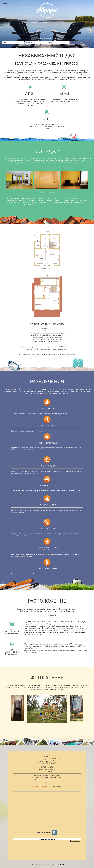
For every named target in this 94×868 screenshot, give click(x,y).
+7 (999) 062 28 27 (39, 22)
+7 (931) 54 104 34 (55, 22)
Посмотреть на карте (47, 615)
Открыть (5, 5)
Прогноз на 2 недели (75, 841)
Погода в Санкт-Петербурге (47, 839)
